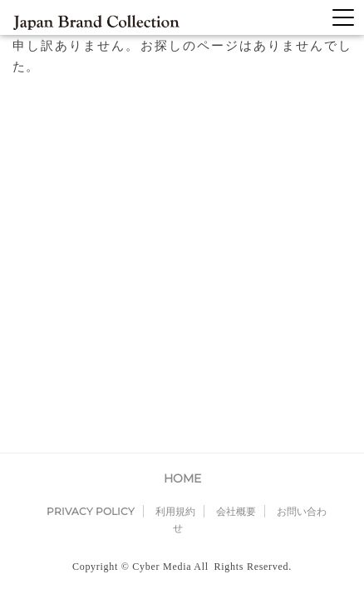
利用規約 (175, 160)
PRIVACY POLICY (91, 160)
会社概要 (236, 160)
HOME (182, 127)
